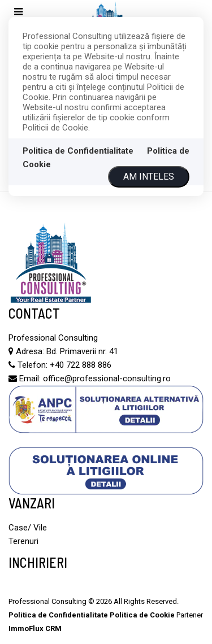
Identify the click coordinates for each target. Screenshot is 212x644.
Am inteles (149, 177)
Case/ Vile (28, 528)
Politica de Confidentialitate (78, 151)
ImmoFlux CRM (35, 628)
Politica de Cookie (142, 615)
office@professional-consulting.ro (107, 378)
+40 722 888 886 (81, 365)
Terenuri (23, 541)
